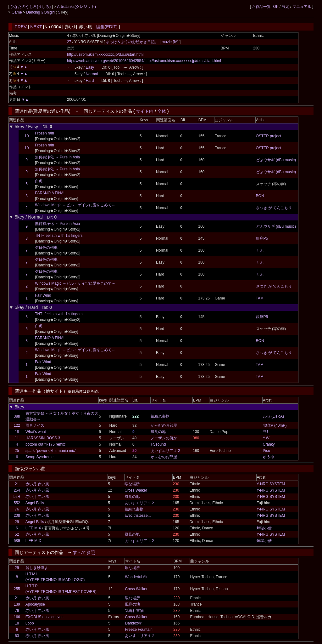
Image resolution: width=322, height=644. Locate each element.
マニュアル (302, 7)
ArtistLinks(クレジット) (77, 7)
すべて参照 (84, 552)
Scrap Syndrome (39, 457)
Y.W (266, 438)
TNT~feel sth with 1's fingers (59, 236)
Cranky (269, 444)
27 (69, 42)
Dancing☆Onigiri (41, 12)
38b (17, 416)
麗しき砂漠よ (37, 568)
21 (17, 484)
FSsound (158, 444)
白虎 (39, 181)
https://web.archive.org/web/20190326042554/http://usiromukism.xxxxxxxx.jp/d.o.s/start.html (144, 61)
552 (17, 503)
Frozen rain (44, 133)
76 (17, 509)
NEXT (36, 27)
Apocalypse (35, 604)
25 (17, 451)
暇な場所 (132, 484)
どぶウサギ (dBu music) (276, 160)
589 (17, 541)
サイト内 (145, 111)
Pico (266, 451)
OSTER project (269, 136)
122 (17, 425)
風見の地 (158, 432)
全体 (162, 111)
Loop (30, 623)
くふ (260, 250)
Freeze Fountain (139, 630)
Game (17, 12)
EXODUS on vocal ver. (44, 617)
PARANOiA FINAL (50, 193)
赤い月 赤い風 (37, 484)
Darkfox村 (133, 623)
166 (17, 617)
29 (17, 522)
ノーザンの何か (164, 438)
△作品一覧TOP (265, 7)
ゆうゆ (269, 457)
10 (27, 136)
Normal (92, 74)
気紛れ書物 (160, 416)
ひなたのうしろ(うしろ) (31, 7)
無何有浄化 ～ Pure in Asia (57, 157)
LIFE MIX (33, 528)
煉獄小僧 (264, 528)
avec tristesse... (138, 516)
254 (17, 490)
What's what (36, 432)
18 (17, 432)
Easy (90, 67)
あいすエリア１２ (166, 451)
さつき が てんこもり (274, 208)
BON (260, 196)
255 (17, 589)
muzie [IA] (170, 42)
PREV (21, 27)
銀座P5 (262, 238)
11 (17, 438)
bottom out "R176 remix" (46, 444)
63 (17, 636)
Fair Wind (43, 295)
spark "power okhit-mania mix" (51, 451)
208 (17, 516)
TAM (260, 298)
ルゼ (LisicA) (273, 416)
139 (17, 604)
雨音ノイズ (35, 425)
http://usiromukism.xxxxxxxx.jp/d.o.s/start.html (105, 54)
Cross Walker (136, 490)
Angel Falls (35, 503)
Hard (90, 81)
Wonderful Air (136, 577)
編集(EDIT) (107, 27)
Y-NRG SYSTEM (271, 484)
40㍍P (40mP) (275, 425)
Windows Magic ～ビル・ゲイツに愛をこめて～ (75, 205)
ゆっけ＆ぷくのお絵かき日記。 (133, 42)
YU (266, 432)
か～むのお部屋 (164, 425)
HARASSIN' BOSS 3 (43, 438)
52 (17, 534)
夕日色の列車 (46, 248)
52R (17, 497)
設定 (286, 7)
